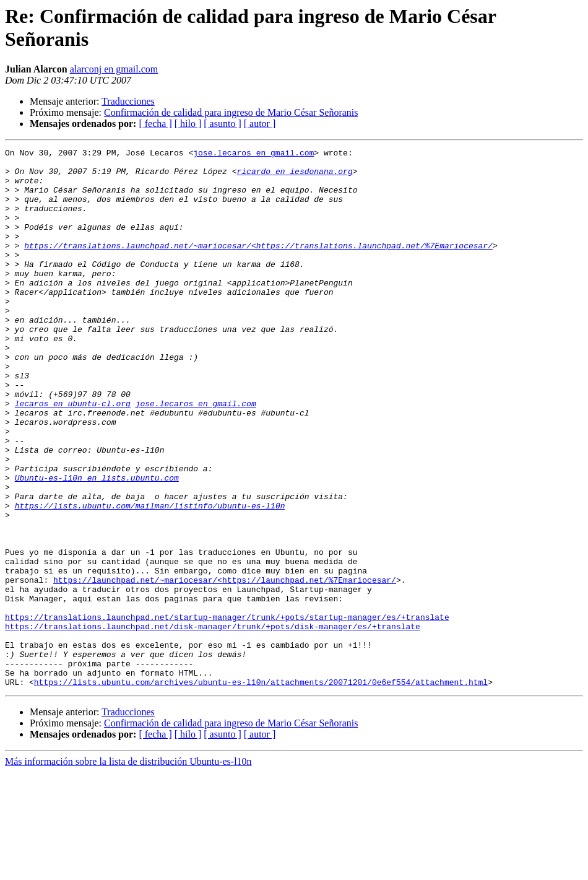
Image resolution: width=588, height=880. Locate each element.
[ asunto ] (222, 124)
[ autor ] (260, 124)
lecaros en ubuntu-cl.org (73, 455)
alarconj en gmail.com (114, 69)
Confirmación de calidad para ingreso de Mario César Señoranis (231, 112)
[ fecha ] (155, 124)
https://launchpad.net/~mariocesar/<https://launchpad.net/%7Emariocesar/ (225, 667)
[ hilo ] (188, 124)
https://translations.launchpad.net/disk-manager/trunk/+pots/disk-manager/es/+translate (213, 723)
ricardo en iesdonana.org (294, 176)
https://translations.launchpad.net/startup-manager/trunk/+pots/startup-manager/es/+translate (227, 712)
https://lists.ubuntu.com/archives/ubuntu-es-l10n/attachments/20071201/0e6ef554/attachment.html (261, 790)
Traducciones (128, 101)
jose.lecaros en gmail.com (253, 154)
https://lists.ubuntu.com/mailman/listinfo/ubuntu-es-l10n (150, 578)
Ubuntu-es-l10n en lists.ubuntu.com (97, 544)
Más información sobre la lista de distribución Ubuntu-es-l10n (128, 869)
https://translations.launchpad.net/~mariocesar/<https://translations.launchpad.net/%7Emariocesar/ (258, 266)
